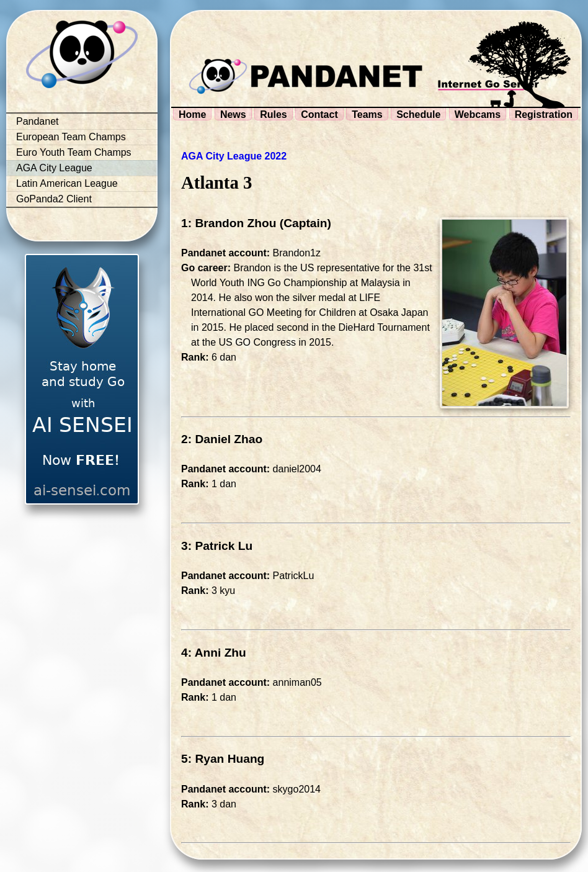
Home (192, 115)
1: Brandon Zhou (229, 223)
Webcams (478, 115)
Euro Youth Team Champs (74, 152)
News (233, 115)
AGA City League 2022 (234, 156)
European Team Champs (71, 137)
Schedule (418, 115)
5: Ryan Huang (223, 759)
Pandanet (38, 121)
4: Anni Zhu (214, 653)
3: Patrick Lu (217, 546)
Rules (274, 115)
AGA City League (54, 168)
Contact (319, 115)
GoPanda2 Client (54, 199)
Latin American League (67, 183)
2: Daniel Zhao (222, 439)
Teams (367, 115)
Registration (544, 115)
